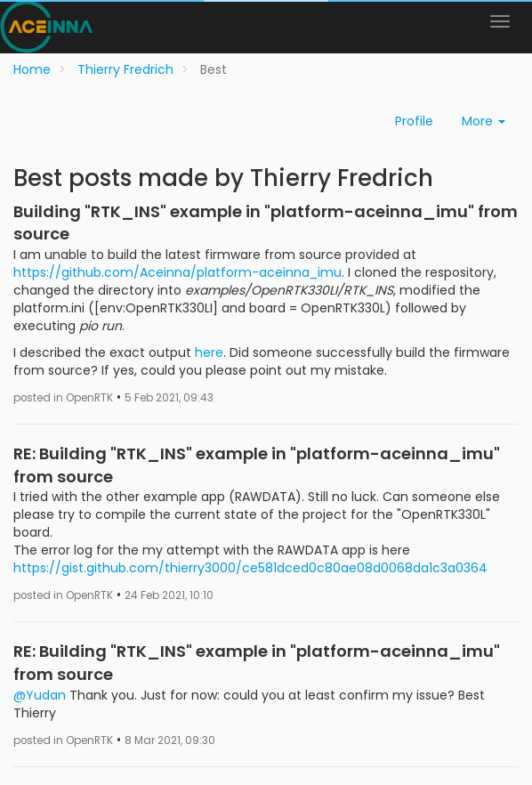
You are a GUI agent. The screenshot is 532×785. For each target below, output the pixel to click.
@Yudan (40, 695)
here (209, 352)
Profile (414, 121)
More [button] (484, 121)
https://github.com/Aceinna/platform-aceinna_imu (177, 272)
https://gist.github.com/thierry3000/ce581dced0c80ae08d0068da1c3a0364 (250, 568)
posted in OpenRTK (63, 398)
